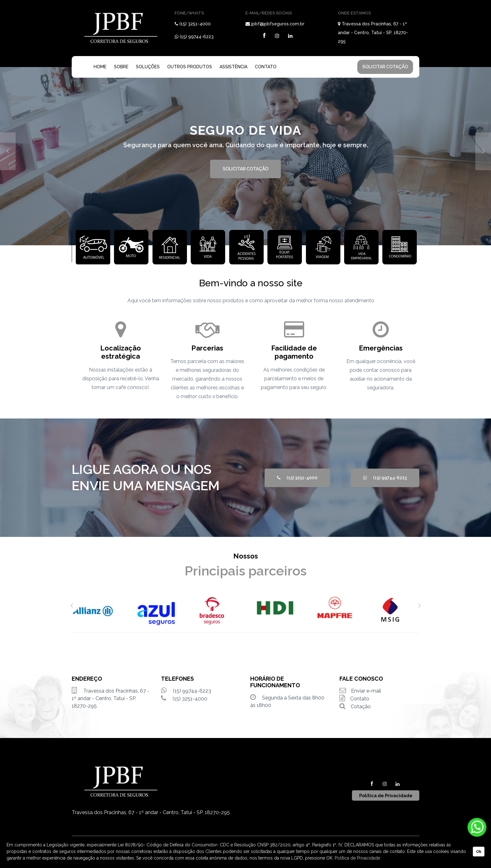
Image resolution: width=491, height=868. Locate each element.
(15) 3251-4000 (195, 24)
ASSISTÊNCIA (233, 67)
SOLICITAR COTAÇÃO (385, 67)
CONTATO (266, 67)
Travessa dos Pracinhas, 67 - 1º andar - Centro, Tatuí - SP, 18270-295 (373, 33)
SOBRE (121, 67)
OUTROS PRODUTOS (190, 67)
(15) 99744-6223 (197, 37)
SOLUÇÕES (148, 67)
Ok (479, 852)
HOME (100, 67)
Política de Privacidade (357, 858)
